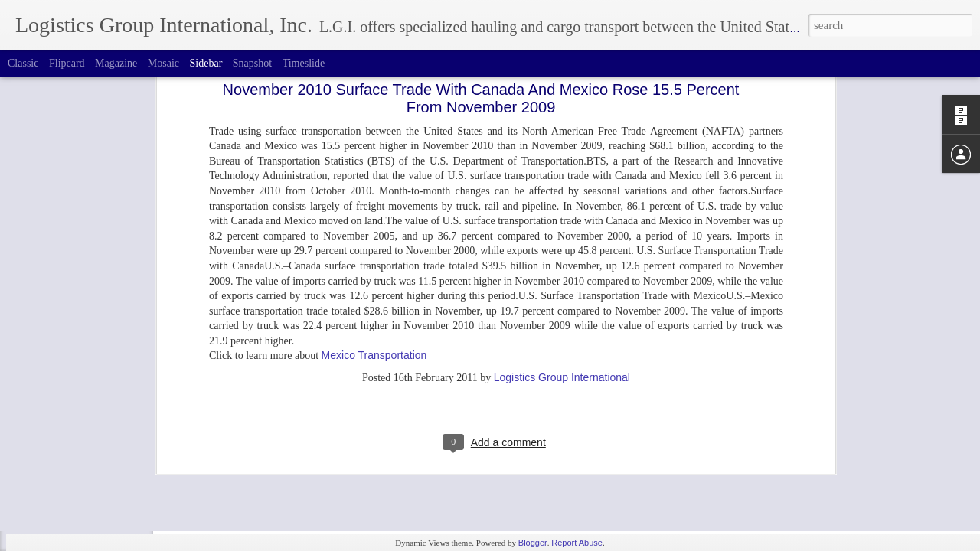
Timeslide (304, 63)
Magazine (116, 63)
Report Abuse (577, 543)
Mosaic (163, 63)
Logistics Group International (562, 249)
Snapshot (252, 63)
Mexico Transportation (374, 227)
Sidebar (206, 63)
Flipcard (67, 63)
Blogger (533, 543)
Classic (23, 63)
